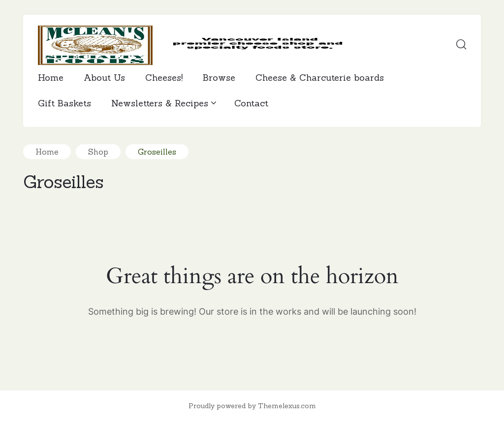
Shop (98, 152)
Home (51, 78)
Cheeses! (164, 78)
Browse (219, 78)
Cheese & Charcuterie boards (320, 78)
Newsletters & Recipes (163, 103)
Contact (251, 103)
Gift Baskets (64, 103)
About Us (104, 78)
